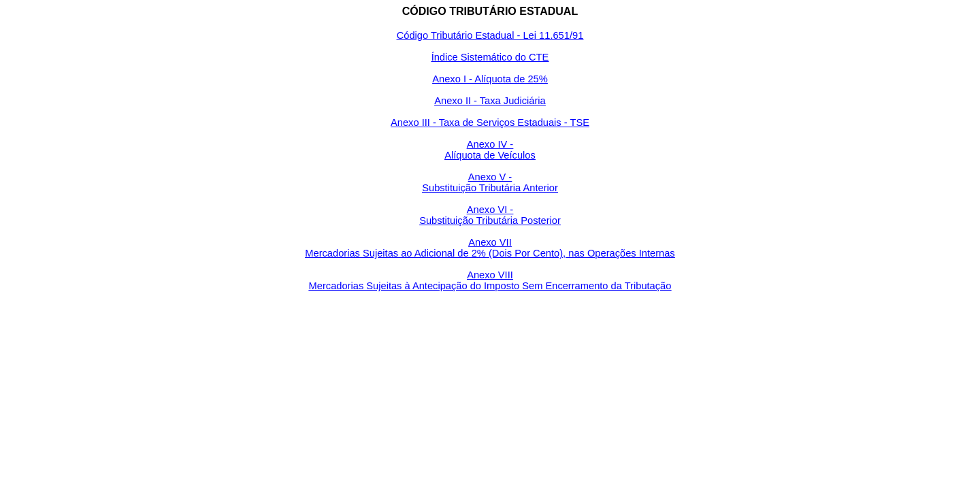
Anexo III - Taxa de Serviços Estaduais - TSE (490, 122)
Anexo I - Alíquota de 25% (490, 79)
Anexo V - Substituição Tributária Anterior (490, 182)
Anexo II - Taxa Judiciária (490, 101)
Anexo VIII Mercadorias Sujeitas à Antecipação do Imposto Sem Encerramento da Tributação (490, 280)
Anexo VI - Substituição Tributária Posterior (490, 215)
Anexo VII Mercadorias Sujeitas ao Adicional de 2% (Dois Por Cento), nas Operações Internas (490, 248)
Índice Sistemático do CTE (490, 57)
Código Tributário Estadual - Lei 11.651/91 (490, 35)
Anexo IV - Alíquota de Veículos (490, 150)
